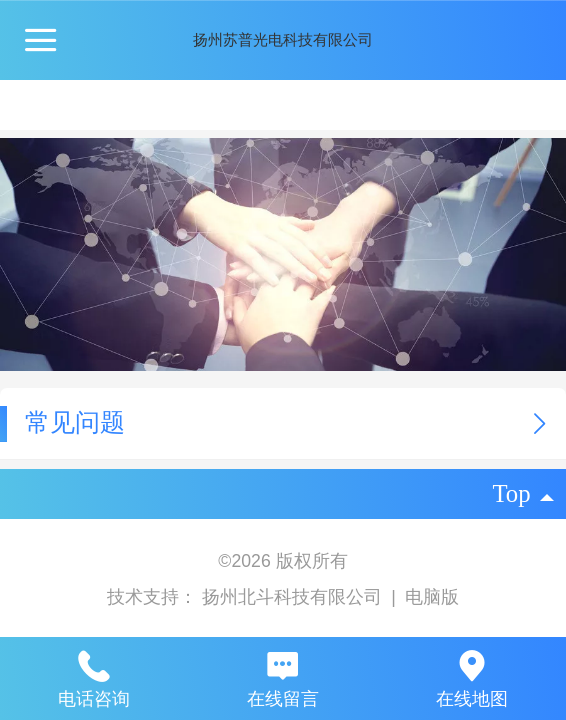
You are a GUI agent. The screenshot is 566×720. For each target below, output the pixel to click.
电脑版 (432, 597)
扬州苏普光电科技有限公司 (283, 39)
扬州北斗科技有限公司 (294, 597)
